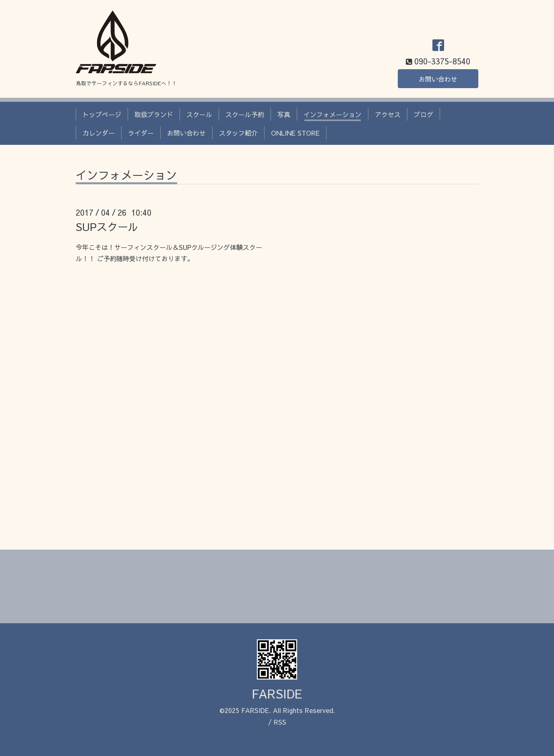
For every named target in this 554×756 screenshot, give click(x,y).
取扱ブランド (154, 114)
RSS (280, 722)
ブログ (424, 114)
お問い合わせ (438, 79)
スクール (199, 114)
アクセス (388, 114)
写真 (284, 114)
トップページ (102, 114)
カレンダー (99, 133)
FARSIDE (277, 693)
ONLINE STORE (295, 133)
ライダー (141, 133)
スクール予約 (245, 114)
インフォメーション (333, 114)
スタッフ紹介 (238, 133)
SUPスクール (107, 227)
